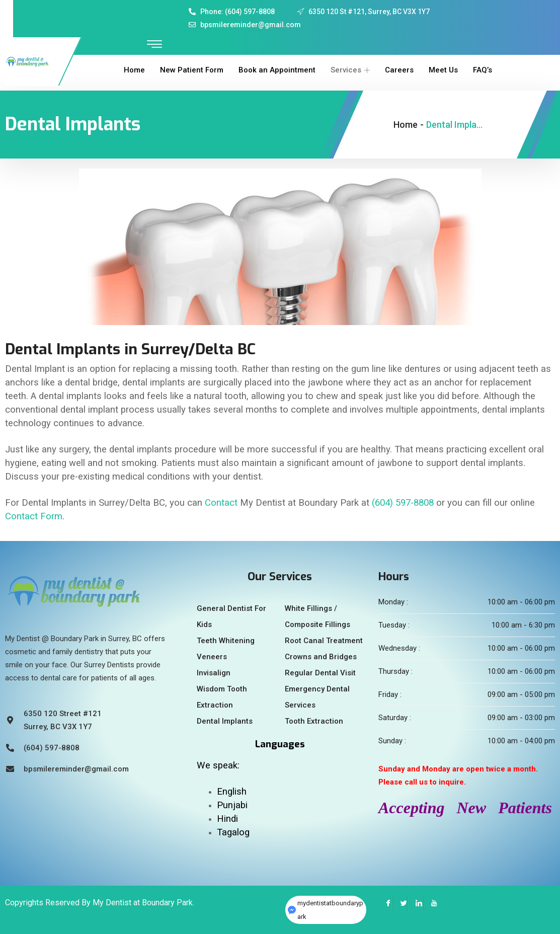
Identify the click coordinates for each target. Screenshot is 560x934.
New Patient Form (192, 70)
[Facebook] (385, 903)
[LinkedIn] (415, 903)
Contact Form (34, 516)
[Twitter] (400, 903)
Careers (399, 70)
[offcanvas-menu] (154, 45)
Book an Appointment (277, 70)
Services (350, 70)
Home (134, 70)
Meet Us (443, 70)
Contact (221, 503)
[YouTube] (430, 903)
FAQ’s (483, 70)
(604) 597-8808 (403, 503)
